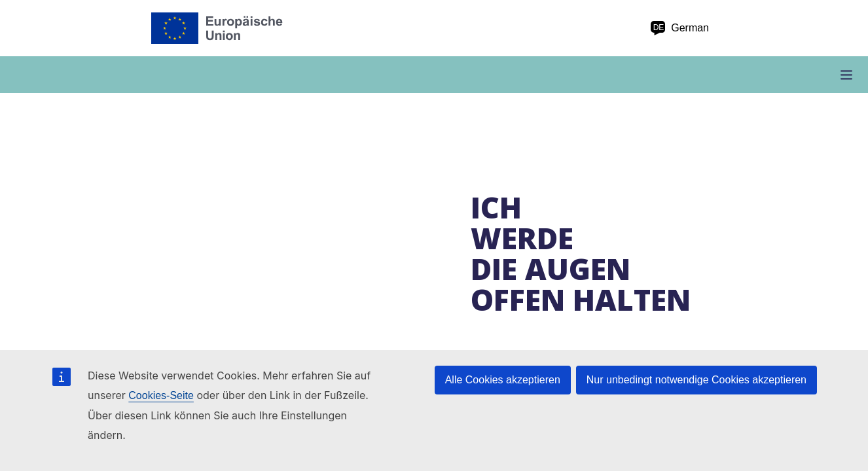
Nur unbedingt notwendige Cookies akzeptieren (696, 380)
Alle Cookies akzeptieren (503, 380)
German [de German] (679, 28)
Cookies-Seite (161, 395)
